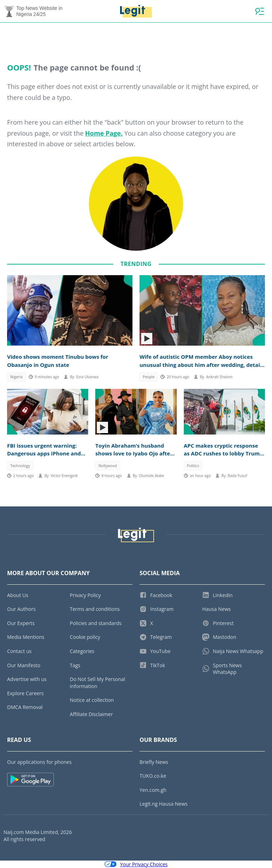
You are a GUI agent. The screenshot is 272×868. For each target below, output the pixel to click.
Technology (20, 466)
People (149, 377)
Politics (193, 466)
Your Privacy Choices (136, 864)
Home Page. (104, 133)
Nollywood (108, 466)
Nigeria (16, 377)
